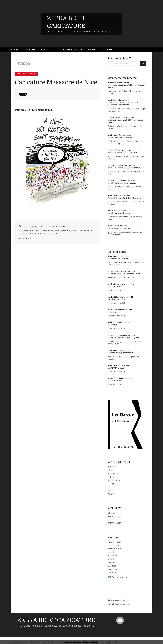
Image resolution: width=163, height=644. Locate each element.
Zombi (111, 138)
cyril (110, 120)
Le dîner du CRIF (116, 299)
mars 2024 (112, 569)
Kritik (92, 50)
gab (34, 234)
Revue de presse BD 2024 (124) (123, 338)
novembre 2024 (114, 542)
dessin (55, 234)
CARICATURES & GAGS (58, 226)
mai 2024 (112, 563)
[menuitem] (16, 50)
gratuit (38, 230)
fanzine (51, 230)
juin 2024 (112, 559)
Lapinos (112, 228)
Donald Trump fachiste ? (120, 353)
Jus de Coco (124, 213)
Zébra (111, 85)
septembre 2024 (115, 549)
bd (33, 230)
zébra (45, 230)
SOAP (110, 487)
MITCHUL (112, 520)
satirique (47, 234)
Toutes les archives (120, 577)
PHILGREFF (112, 477)
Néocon (112, 312)
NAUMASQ (112, 467)
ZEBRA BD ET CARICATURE (56, 620)
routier (72, 230)
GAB (27, 110)
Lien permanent (27, 226)
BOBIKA (111, 494)
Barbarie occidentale (119, 105)
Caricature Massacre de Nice (56, 82)
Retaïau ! (112, 325)
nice (21, 234)
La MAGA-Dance (116, 368)
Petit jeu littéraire (127, 183)
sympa (79, 230)
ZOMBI (111, 470)
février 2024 (113, 573)
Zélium (49, 110)
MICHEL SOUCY (114, 484)
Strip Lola (47, 50)
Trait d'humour (126, 138)
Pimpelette (113, 198)
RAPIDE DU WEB (114, 516)
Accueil (14, 50)
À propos (30, 50)
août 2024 (112, 552)
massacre (27, 234)
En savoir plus (112, 642)
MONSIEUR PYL (114, 480)
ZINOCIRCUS (113, 473)
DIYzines (111, 513)
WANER (111, 491)
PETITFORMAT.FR (115, 523)
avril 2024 (112, 566)
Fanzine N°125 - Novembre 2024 (124, 274)
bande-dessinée (62, 230)
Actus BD (106, 50)
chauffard (87, 230)
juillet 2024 (112, 556)
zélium (39, 234)
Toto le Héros (114, 153)
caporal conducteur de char (121, 102)
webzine (28, 230)
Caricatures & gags (71, 50)
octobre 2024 (114, 545)
